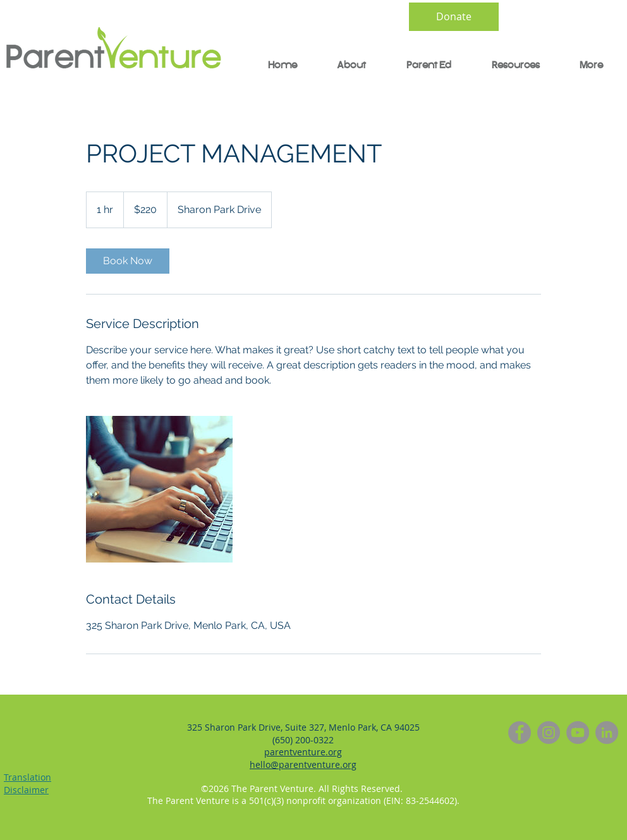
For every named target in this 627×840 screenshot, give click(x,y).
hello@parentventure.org (303, 764)
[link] (128, 261)
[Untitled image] (159, 489)
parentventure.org (303, 752)
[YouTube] (578, 733)
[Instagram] (549, 733)
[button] (421, 66)
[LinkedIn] (607, 733)
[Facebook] (520, 733)
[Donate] (454, 17)
